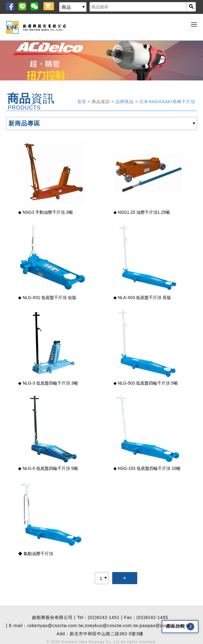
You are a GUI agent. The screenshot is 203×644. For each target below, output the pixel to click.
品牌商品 (125, 102)
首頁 (82, 102)
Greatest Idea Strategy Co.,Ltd (90, 642)
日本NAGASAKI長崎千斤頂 (167, 102)
